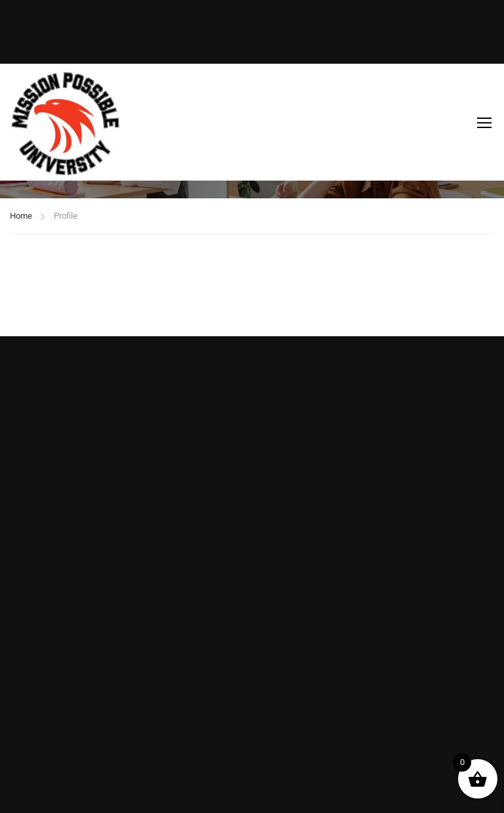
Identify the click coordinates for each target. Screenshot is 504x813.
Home (21, 216)
